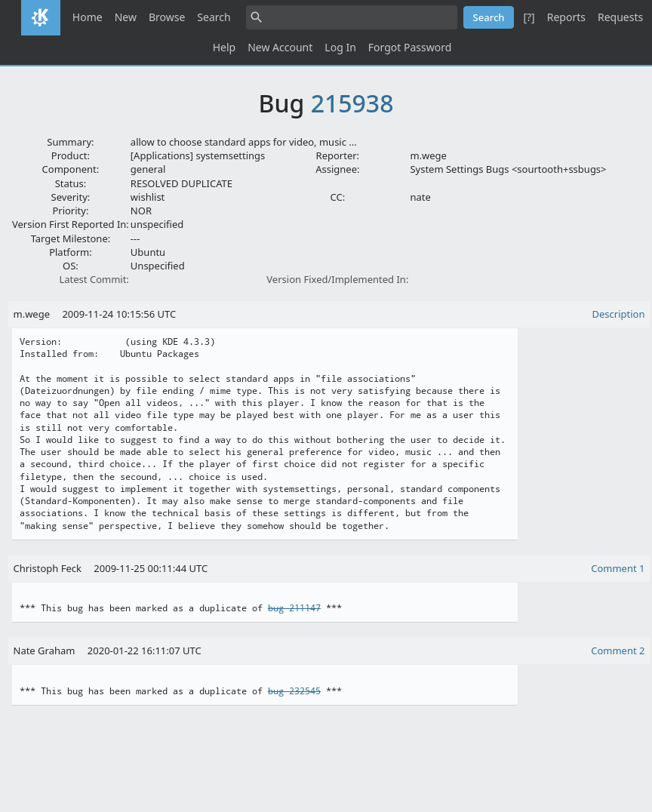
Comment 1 (618, 568)
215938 (352, 103)
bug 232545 (294, 691)
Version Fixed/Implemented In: (337, 279)
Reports (566, 17)
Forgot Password (410, 47)
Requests (620, 17)
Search (214, 17)
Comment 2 (618, 651)
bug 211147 (294, 608)
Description (619, 314)
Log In (340, 47)
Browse (167, 17)
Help (225, 47)
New (126, 17)
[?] (529, 17)
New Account (280, 47)
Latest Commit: (94, 279)
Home (88, 17)
